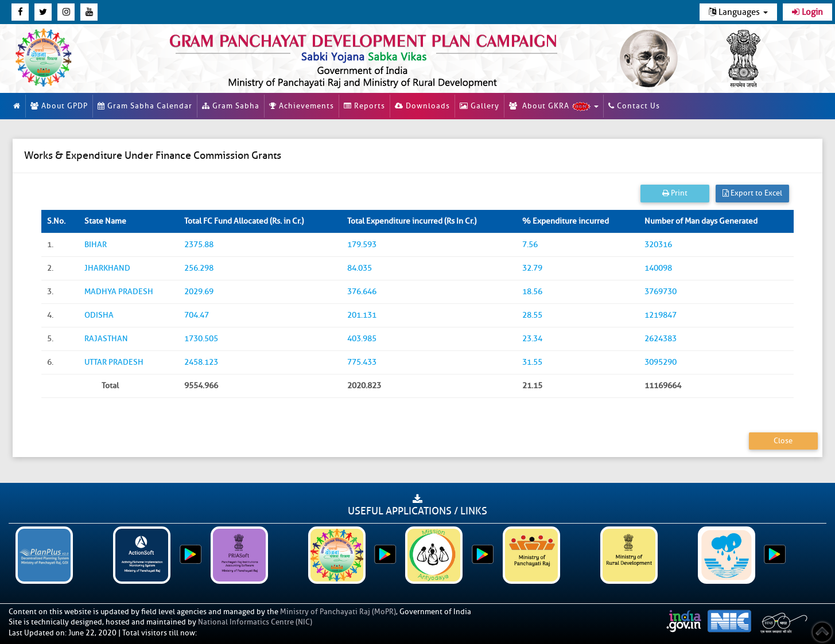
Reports (364, 106)
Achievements (302, 106)
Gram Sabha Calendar (145, 106)
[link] (371, 58)
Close (783, 441)
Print (675, 193)
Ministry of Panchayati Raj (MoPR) (338, 612)
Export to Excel (752, 193)
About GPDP (59, 106)
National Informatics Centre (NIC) (255, 622)
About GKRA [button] (554, 106)
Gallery (479, 106)
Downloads (422, 106)
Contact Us (634, 106)
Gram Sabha (231, 106)
